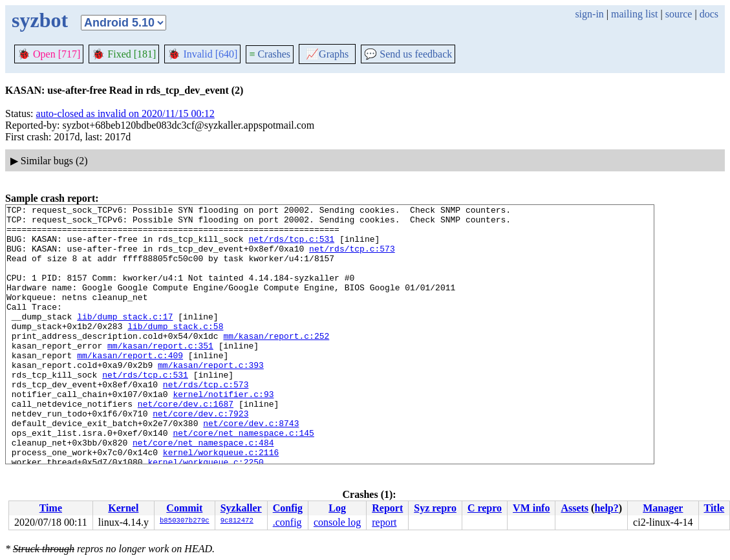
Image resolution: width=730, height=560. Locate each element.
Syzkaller (241, 508)
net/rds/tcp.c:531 (291, 246)
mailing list (634, 14)
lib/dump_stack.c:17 (125, 339)
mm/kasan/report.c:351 (160, 374)
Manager (663, 508)
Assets (574, 508)
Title (714, 508)
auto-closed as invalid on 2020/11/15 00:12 (125, 113)
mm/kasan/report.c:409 (130, 386)
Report (387, 508)
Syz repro (435, 508)
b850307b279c (185, 521)
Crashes (270, 54)
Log (337, 508)
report (384, 522)
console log (337, 522)
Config (288, 508)
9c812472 (237, 521)
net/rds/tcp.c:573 (352, 258)
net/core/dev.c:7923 (200, 456)
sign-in (589, 14)
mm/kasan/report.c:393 (211, 398)
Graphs (327, 54)
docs (709, 14)
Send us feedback (408, 54)
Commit (184, 508)
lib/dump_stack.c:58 (175, 351)
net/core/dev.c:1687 (186, 444)
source (679, 14)
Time (51, 508)
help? (606, 508)
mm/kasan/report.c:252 (276, 363)
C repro (485, 508)
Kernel (123, 508)
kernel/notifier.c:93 (223, 433)
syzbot (40, 20)
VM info (531, 508)
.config (287, 522)
